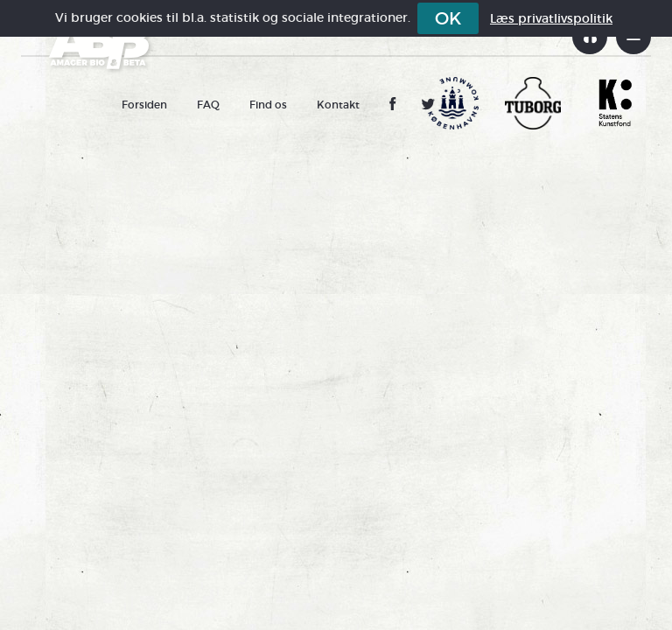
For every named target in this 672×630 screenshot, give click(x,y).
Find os (268, 105)
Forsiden (144, 105)
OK (448, 18)
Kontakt (338, 105)
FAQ (208, 105)
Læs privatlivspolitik (551, 18)
